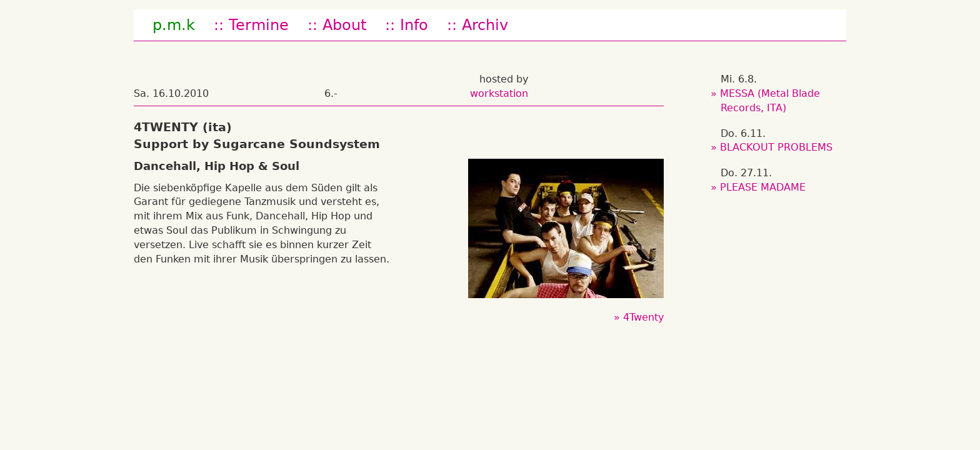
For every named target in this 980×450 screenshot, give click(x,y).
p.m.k (174, 25)
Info (414, 25)
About (344, 25)
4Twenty (643, 317)
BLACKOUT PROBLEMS (777, 147)
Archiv (485, 25)
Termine (259, 25)
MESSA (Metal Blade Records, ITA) (770, 101)
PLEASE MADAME (763, 187)
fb (549, 25)
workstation (499, 93)
